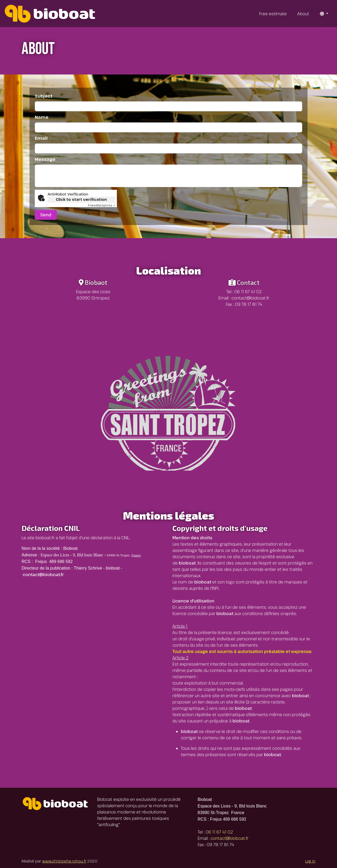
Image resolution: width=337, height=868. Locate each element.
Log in (310, 861)
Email (50, 138)
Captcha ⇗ (101, 205)
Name (50, 117)
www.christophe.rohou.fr (64, 861)
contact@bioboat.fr (250, 298)
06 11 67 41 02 (248, 292)
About (303, 14)
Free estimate (273, 14)
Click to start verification (81, 199)
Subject (52, 96)
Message (54, 159)
